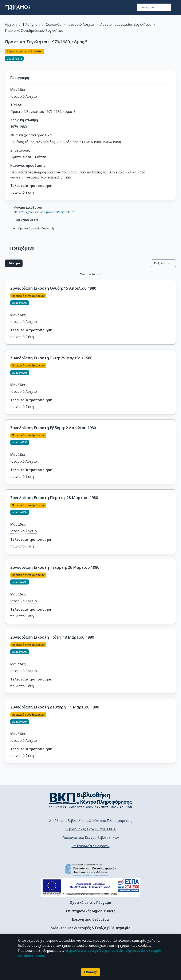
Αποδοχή (90, 972)
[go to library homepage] (90, 800)
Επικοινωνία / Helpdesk (91, 846)
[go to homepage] (18, 7)
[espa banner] (91, 887)
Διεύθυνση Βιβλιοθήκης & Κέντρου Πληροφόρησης (91, 821)
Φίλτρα (14, 263)
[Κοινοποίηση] (174, 57)
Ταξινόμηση (163, 263)
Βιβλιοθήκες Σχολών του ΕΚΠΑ (90, 829)
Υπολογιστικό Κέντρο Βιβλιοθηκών (90, 838)
